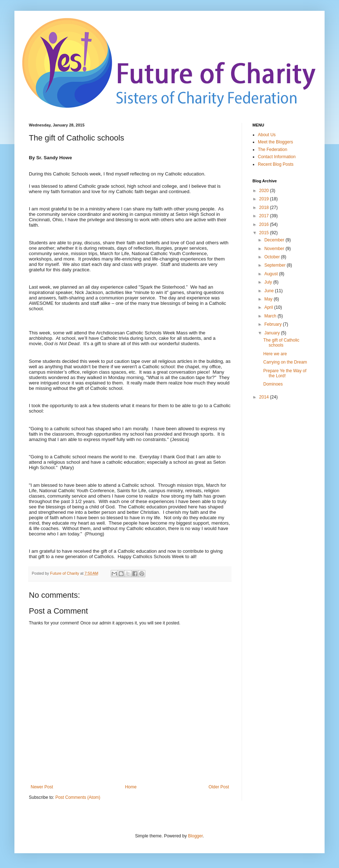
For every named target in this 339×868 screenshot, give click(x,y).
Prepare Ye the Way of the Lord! (285, 373)
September (276, 265)
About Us (267, 135)
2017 (265, 216)
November (275, 249)
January (273, 333)
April (269, 307)
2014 (265, 397)
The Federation (272, 150)
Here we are (275, 354)
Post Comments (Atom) (78, 797)
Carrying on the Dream (285, 362)
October (273, 257)
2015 (265, 233)
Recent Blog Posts (276, 164)
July (269, 282)
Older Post (219, 787)
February (274, 324)
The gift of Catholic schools (281, 343)
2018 (265, 208)
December (275, 240)
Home (131, 787)
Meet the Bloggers (275, 142)
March (271, 316)
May (269, 299)
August (272, 274)
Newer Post (42, 787)
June (270, 291)
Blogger (195, 836)
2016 (265, 224)
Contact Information (277, 157)
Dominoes (273, 384)
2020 (265, 191)
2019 (265, 199)
